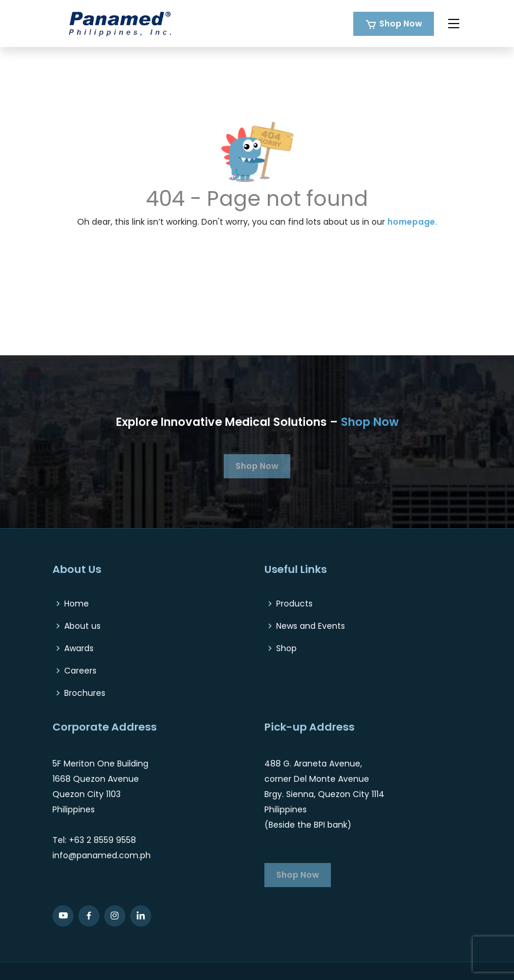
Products (294, 604)
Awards (79, 648)
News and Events (311, 626)
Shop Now (401, 24)
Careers (80, 671)
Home (77, 604)
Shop (286, 648)
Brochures (85, 693)
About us (82, 626)
